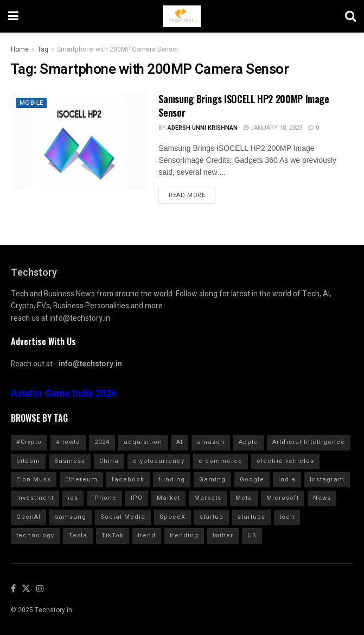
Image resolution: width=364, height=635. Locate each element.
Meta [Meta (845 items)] (244, 498)
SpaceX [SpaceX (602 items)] (173, 517)
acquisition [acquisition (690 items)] (143, 442)
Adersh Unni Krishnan (203, 128)
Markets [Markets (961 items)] (208, 498)
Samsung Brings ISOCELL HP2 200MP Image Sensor (244, 106)
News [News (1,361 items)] (322, 498)
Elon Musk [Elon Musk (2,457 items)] (34, 480)
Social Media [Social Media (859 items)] (123, 517)
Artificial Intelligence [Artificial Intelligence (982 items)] (309, 442)
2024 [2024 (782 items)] (102, 442)
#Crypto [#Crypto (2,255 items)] (29, 442)
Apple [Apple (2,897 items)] (248, 442)
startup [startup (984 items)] (212, 517)
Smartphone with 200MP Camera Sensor (118, 49)
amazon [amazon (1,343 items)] (211, 442)
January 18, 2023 (273, 128)
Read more (187, 195)
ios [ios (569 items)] (73, 498)
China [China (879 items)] (109, 461)
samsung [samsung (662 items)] (71, 517)
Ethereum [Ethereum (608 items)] (81, 480)
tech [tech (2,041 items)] (287, 517)
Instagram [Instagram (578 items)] (327, 480)
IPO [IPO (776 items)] (137, 498)
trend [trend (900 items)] (147, 535)
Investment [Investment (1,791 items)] (35, 498)
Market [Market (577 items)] (168, 498)
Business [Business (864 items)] (70, 461)
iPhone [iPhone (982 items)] (104, 498)
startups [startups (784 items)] (251, 517)
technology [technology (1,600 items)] (35, 535)
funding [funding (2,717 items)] (172, 480)
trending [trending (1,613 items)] (184, 535)
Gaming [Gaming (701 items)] (212, 480)
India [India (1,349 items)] (287, 480)
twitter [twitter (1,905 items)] (223, 535)
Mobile (32, 103)
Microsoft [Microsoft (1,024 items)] (283, 498)
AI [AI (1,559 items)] (180, 442)
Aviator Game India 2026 (64, 394)
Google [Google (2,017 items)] (252, 480)
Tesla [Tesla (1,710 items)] (78, 535)
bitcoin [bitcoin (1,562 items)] (28, 461)
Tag (43, 49)
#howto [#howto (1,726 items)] (68, 442)
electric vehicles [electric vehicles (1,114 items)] (285, 461)
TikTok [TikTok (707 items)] (113, 535)
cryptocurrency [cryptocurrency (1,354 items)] (159, 461)
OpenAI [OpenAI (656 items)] (28, 517)
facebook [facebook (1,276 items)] (128, 480)
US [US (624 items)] (252, 535)
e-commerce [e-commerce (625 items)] (221, 461)
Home (20, 49)
